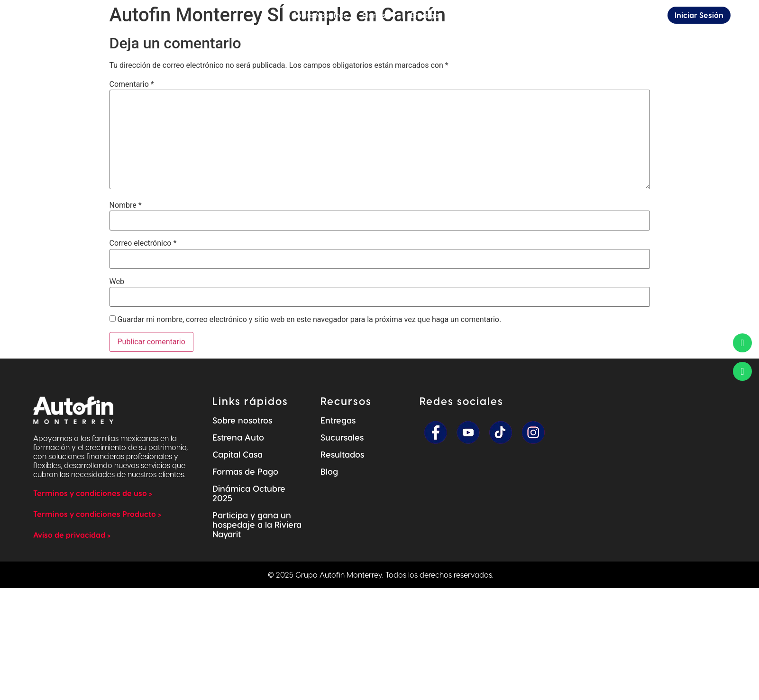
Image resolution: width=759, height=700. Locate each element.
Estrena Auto (238, 437)
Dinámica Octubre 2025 (249, 493)
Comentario (132, 84)
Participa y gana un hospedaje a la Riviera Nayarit (257, 524)
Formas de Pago (245, 471)
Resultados (342, 454)
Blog (329, 471)
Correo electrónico (143, 243)
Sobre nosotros (242, 420)
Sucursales (342, 437)
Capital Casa (238, 454)
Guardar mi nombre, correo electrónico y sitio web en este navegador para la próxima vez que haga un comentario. (309, 320)
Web (117, 282)
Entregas (338, 420)
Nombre (126, 205)
